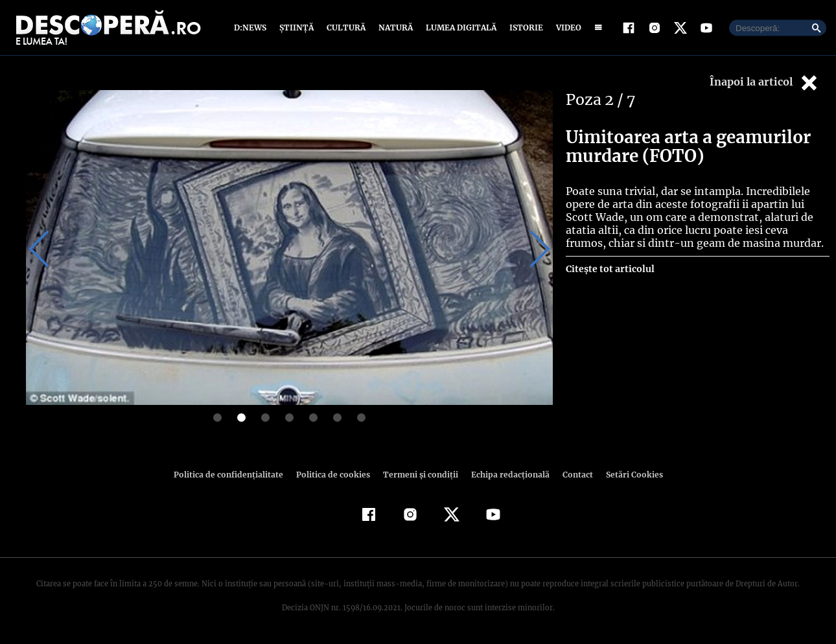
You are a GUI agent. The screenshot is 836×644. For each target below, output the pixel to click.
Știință (297, 28)
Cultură (346, 28)
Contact (572, 475)
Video (566, 28)
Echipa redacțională (506, 475)
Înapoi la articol (765, 83)
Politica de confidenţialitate (234, 475)
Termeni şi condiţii (419, 475)
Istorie (524, 28)
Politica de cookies (334, 475)
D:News (252, 28)
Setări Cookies (627, 475)
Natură (394, 28)
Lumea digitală (459, 28)
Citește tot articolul (610, 269)
